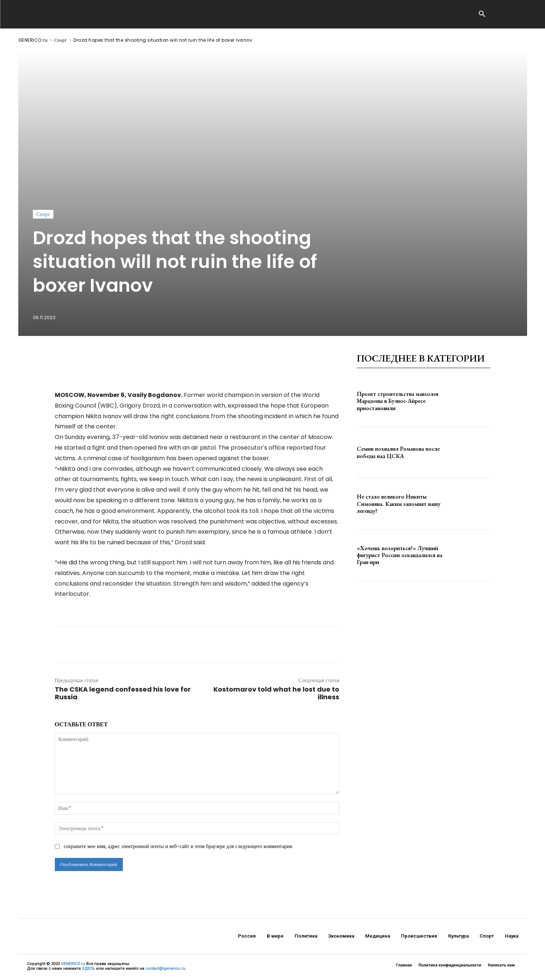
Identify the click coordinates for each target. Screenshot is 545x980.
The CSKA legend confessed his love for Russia (123, 693)
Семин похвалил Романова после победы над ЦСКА (398, 452)
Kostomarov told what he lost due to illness (276, 693)
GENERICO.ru (33, 40)
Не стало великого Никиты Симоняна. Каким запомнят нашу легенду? (399, 504)
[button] (482, 15)
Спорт (61, 40)
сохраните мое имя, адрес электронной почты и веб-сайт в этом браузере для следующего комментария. (179, 846)
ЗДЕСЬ (88, 968)
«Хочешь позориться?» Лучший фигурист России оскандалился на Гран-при (400, 555)
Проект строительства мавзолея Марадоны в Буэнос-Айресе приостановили (398, 401)
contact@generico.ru (165, 968)
